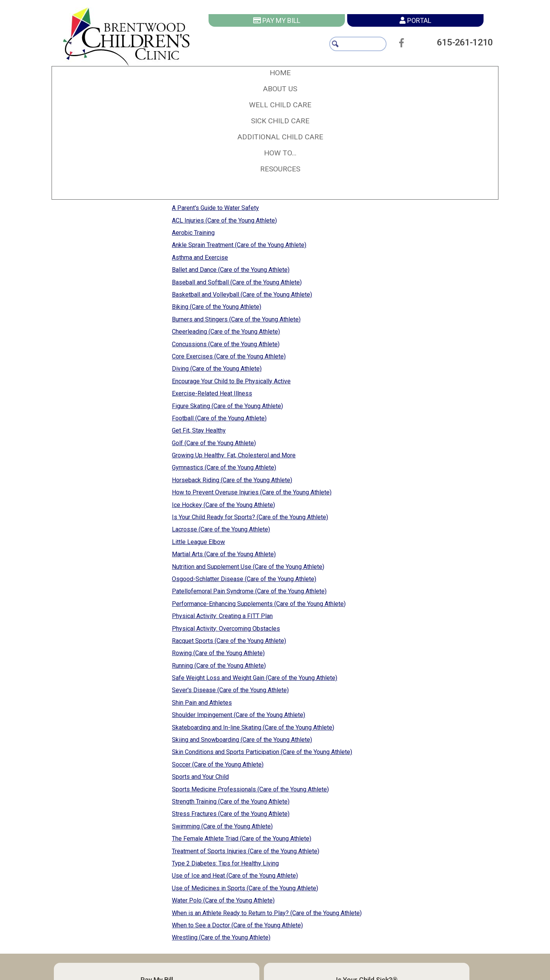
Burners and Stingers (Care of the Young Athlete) (236, 319)
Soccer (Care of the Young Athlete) (218, 764)
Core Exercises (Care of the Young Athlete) (229, 356)
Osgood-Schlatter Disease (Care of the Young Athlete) (244, 579)
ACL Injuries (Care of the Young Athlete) (224, 220)
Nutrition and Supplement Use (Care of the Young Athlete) (248, 567)
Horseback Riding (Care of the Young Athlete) (232, 480)
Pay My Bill (277, 20)
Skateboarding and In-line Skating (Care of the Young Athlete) (253, 727)
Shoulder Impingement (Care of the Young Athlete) (239, 715)
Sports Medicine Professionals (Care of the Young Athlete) (250, 789)
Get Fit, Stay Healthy (199, 430)
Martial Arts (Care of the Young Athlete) (224, 554)
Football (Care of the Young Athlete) (219, 418)
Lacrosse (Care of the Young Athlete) (221, 529)
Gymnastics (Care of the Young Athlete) (224, 467)
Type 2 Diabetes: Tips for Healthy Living (225, 863)
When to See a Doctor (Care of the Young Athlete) (237, 925)
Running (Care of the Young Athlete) (219, 666)
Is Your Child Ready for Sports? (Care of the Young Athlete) (250, 517)
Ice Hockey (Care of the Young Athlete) (223, 505)
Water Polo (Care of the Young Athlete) (223, 900)
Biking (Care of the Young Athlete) (217, 307)
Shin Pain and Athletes (202, 703)
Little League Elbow (198, 542)
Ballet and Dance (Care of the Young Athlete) (231, 270)
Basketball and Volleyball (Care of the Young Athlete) (242, 295)
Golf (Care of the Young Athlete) (214, 443)
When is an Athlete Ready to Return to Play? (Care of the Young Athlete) (267, 913)
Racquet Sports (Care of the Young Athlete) (229, 641)
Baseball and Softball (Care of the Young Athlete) (237, 282)
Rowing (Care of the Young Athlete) (218, 653)
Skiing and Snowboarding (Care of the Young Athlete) (242, 740)
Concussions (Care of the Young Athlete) (226, 344)
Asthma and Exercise (200, 258)
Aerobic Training (193, 233)
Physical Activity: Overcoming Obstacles (226, 629)
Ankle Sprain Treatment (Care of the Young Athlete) (239, 245)
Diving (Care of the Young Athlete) (217, 369)
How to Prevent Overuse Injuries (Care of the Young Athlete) (252, 492)
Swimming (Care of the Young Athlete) (222, 826)
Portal (415, 20)
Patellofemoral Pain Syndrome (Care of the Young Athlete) (249, 591)
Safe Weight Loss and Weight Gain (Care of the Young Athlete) (255, 678)
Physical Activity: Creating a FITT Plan (222, 616)
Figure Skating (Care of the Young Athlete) (227, 406)
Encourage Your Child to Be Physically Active (231, 381)
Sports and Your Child (200, 777)
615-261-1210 (461, 42)
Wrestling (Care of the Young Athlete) (221, 937)
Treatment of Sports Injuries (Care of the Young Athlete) (246, 851)
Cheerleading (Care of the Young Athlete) (226, 332)
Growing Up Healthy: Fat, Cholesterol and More (234, 455)
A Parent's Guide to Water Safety (215, 208)
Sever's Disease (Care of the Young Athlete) (230, 690)
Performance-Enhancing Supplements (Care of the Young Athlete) (259, 604)
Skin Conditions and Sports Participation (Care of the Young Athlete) (262, 752)
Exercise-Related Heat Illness (212, 393)
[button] (280, 89)
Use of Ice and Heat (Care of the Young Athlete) (235, 876)
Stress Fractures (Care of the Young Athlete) (231, 814)
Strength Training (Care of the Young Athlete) (231, 802)
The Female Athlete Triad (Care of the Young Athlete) (242, 839)
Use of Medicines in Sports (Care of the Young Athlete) (245, 888)
